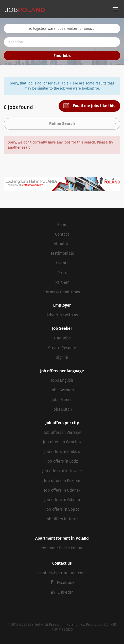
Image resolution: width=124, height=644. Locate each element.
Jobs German (62, 390)
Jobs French (62, 400)
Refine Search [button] (62, 124)
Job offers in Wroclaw (62, 442)
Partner (62, 282)
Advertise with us (62, 315)
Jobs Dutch (62, 409)
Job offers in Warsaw (62, 432)
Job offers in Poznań (62, 481)
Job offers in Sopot (62, 509)
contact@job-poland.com (62, 573)
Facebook (66, 583)
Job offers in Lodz (62, 461)
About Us (62, 244)
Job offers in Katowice (62, 471)
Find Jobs (62, 56)
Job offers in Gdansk (62, 490)
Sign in (62, 357)
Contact (62, 234)
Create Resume (62, 348)
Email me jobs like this (94, 106)
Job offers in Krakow (62, 452)
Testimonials (62, 253)
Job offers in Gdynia (62, 500)
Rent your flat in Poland (62, 548)
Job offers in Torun (62, 519)
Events (62, 263)
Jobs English (62, 380)
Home (62, 225)
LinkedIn (66, 592)
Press (62, 273)
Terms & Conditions (62, 292)
